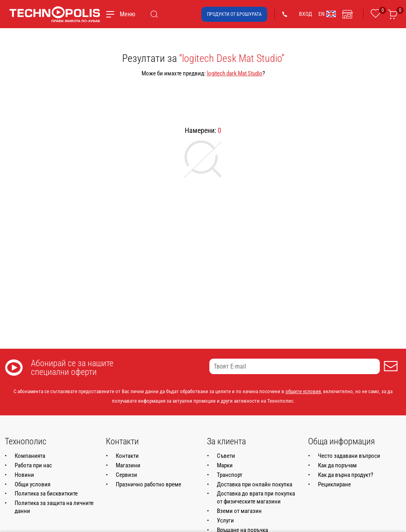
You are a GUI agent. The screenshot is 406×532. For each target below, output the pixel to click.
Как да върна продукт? (346, 475)
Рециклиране (334, 484)
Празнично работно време (148, 484)
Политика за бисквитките (46, 494)
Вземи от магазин (239, 511)
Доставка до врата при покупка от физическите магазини (256, 497)
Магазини (128, 465)
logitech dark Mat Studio (235, 73)
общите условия (303, 391)
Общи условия (33, 484)
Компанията (30, 456)
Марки (225, 465)
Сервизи (126, 475)
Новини (24, 475)
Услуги (225, 520)
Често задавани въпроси (349, 456)
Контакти (127, 456)
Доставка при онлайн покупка (255, 484)
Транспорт (230, 475)
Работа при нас (33, 465)
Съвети (226, 456)
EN (327, 14)
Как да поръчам (337, 465)
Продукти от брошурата (234, 14)
